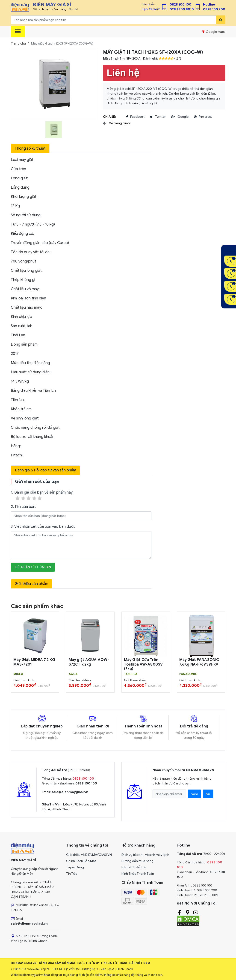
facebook (135, 117)
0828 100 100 (180, 5)
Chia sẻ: (109, 117)
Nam (194, 794)
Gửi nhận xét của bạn (33, 567)
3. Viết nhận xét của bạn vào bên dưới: (43, 527)
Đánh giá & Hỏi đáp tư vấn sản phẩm (45, 470)
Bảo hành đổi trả (134, 867)
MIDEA (18, 674)
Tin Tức (72, 874)
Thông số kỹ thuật (30, 148)
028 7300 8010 (182, 9)
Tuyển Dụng (75, 867)
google (180, 117)
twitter (158, 117)
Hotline (209, 5)
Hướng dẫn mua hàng (137, 861)
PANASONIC (188, 674)
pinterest (203, 117)
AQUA (73, 674)
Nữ (208, 794)
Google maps (214, 32)
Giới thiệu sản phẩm (31, 584)
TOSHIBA (131, 674)
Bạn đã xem (151, 9)
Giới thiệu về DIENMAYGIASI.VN (89, 855)
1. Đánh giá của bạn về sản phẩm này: (42, 496)
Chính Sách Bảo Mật (81, 861)
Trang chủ (18, 44)
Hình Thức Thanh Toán (138, 874)
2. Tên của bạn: (24, 507)
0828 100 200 (214, 9)
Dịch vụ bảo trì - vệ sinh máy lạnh (145, 855)
